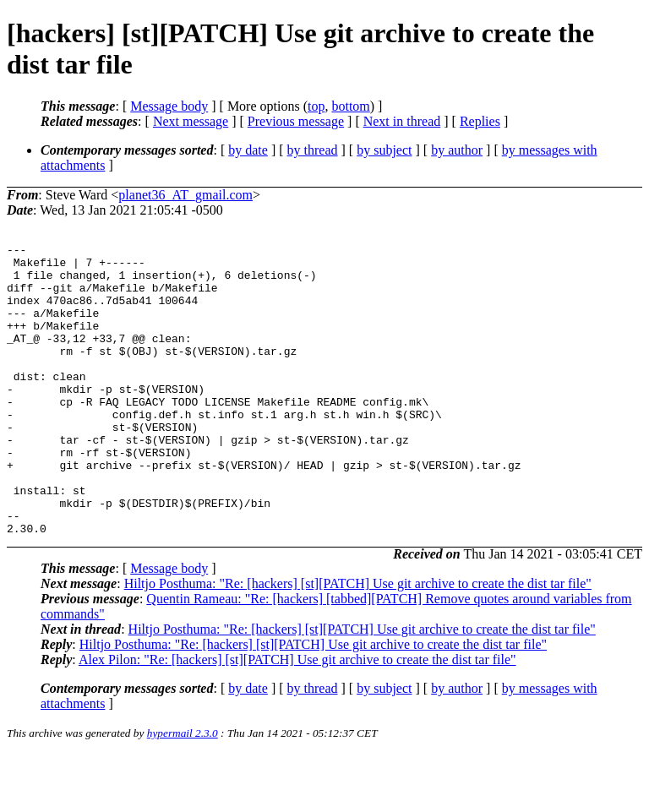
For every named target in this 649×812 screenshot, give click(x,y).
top (316, 106)
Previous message (296, 121)
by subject (384, 150)
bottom (350, 106)
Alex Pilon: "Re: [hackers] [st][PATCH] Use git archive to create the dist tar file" (297, 718)
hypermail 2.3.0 (183, 791)
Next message (191, 121)
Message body (169, 106)
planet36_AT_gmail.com (185, 195)
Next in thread (402, 121)
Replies (480, 121)
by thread (313, 150)
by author (457, 150)
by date (248, 150)
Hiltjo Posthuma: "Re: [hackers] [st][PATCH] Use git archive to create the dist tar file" (358, 642)
